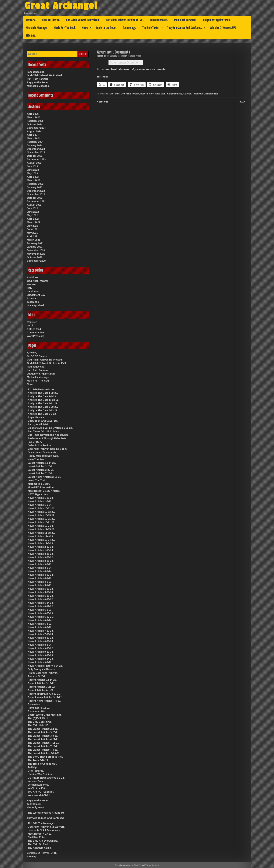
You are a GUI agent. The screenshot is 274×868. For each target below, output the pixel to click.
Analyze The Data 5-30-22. (43, 407)
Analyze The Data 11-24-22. (44, 400)
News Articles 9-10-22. (41, 648)
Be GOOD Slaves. (51, 20)
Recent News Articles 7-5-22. (44, 701)
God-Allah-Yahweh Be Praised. (83, 20)
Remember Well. (37, 711)
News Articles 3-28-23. (41, 561)
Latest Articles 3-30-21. (41, 470)
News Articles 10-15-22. (41, 515)
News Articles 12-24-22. (41, 540)
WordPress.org (36, 336)
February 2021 (35, 243)
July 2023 (32, 166)
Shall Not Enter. (37, 837)
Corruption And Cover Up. (43, 421)
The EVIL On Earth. (39, 844)
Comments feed (36, 333)
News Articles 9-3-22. (40, 662)
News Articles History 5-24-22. (45, 666)
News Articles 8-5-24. (40, 645)
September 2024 (36, 128)
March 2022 (34, 222)
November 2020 (36, 254)
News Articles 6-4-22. (40, 624)
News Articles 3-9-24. (40, 568)
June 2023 (33, 170)
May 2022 (32, 215)
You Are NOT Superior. (41, 792)
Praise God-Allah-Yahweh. (43, 673)
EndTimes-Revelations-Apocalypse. (48, 435)
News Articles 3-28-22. (41, 557)
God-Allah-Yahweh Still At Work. (46, 827)
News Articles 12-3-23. (41, 543)
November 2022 (36, 194)
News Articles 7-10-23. (41, 631)
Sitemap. (31, 36)
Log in (31, 326)
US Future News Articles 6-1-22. (46, 778)
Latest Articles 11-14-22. (42, 463)
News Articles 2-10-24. (41, 550)
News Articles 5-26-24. (41, 592)
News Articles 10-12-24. (41, 508)
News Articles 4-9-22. (40, 578)
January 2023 (35, 187)
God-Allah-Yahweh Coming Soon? (48, 449)
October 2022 (35, 198)
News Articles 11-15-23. (41, 529)
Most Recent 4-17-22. (40, 834)
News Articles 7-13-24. (41, 634)
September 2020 (36, 261)
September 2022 (36, 201)
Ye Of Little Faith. (38, 788)
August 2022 (34, 205)
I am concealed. (159, 20)
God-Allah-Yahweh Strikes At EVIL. (125, 20)
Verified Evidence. (38, 785)
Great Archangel (61, 6)
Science (187, 94)
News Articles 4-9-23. (40, 582)
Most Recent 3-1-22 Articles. (44, 491)
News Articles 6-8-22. (40, 627)
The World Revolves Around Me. (46, 813)
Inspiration (160, 94)
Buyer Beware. (36, 417)
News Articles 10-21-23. (41, 522)
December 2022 (36, 191)
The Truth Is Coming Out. (42, 764)
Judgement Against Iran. (217, 20)
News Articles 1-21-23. (41, 498)
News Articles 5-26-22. (41, 589)
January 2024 (35, 145)
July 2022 (32, 208)
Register (32, 322)
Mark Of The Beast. (39, 484)
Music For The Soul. (65, 28)
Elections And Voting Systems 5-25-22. (50, 428)
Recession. (34, 704)
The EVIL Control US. (40, 722)
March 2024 (34, 138)
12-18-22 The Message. (41, 823)
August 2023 (34, 163)
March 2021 (34, 240)
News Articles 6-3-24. (40, 620)
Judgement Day (174, 94)
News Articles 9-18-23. (41, 655)
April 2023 (33, 177)
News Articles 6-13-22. (41, 599)
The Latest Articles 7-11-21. (44, 743)
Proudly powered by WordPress (129, 865)
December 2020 (36, 250)
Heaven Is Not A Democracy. (44, 830)
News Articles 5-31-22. (41, 596)
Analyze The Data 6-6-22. (42, 414)
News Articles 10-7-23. (41, 526)
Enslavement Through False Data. (47, 438)
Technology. (129, 28)
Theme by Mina (152, 865)
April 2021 (33, 236)
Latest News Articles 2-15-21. (45, 477)
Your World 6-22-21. (39, 795)
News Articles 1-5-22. (40, 501)
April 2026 (33, 114)
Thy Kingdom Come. (40, 848)
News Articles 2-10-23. (41, 547)
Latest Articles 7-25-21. (41, 473)
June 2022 (33, 212)
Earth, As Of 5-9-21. (39, 424)
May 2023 (32, 173)
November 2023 (36, 152)
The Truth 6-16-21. (38, 760)
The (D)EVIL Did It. (38, 718)
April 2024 (33, 135)
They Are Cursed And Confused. (184, 28)
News (85, 28)
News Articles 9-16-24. (41, 652)
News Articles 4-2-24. (40, 571)
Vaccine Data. (36, 781)
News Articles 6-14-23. (41, 603)
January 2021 (35, 247)
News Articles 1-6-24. (40, 505)
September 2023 (36, 159)
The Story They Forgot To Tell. (45, 757)
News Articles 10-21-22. (41, 519)
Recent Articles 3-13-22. (42, 683)
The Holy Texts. (151, 28)
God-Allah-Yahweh (130, 94)
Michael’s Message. (37, 28)
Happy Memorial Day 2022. (43, 456)
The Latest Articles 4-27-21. (44, 739)
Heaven (144, 94)
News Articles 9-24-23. (41, 659)
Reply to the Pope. (106, 28)
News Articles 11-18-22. (41, 533)
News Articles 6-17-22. (41, 606)
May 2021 (32, 233)
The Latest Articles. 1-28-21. (44, 753)
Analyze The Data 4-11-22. (43, 403)
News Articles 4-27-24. (41, 575)
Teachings (198, 94)
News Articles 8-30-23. (41, 638)
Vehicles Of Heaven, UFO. (223, 28)
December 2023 (36, 149)
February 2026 (35, 121)
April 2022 (33, 219)
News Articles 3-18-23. (41, 554)
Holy (151, 94)
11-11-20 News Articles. (41, 389)
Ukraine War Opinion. (40, 774)
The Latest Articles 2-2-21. (43, 729)
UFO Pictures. (36, 771)
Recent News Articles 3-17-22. (45, 697)
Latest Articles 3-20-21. (41, 466)
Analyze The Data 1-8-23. (42, 396)
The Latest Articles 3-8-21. (43, 736)
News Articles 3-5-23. (40, 564)
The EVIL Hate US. (38, 725)
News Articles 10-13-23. (41, 512)
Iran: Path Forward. (185, 20)
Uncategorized (211, 94)
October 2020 (35, 257)
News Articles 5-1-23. (40, 585)
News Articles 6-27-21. (41, 617)
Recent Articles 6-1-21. (41, 690)
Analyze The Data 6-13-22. (43, 410)
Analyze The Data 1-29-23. (43, 393)
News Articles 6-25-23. (41, 613)
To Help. (33, 767)
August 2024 (34, 131)
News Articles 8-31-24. (41, 641)
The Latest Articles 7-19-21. (44, 746)
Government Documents (126, 63)
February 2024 (35, 142)
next (242, 101)
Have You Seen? (37, 459)
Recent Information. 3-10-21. (44, 694)
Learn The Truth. (37, 480)
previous (103, 101)
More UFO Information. (41, 487)
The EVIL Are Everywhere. (43, 841)
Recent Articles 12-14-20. (42, 680)
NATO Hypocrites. (38, 494)
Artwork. (31, 20)
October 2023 (35, 156)
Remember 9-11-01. (39, 708)
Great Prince (136, 56)
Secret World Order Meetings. (45, 715)
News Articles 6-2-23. (40, 610)
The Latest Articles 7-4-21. (43, 750)
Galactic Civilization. (40, 445)
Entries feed (34, 329)
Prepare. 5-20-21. (38, 676)
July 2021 (32, 226)
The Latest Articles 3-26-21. (44, 732)
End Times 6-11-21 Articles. (44, 431)
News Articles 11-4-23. (41, 536)
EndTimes (115, 94)
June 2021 (33, 229)
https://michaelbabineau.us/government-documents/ (132, 69)
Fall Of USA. (35, 442)
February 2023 (35, 184)
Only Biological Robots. (42, 669)
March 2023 (34, 180)
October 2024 (35, 124)
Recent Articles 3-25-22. (42, 687)
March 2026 (34, 117)
